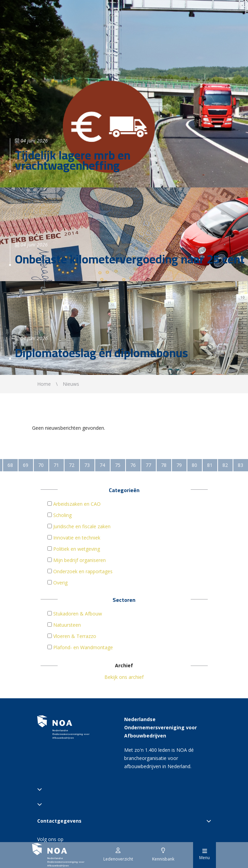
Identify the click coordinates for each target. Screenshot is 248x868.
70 (41, 465)
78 (164, 465)
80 (194, 465)
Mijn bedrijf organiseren (79, 560)
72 (72, 465)
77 (148, 465)
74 (102, 465)
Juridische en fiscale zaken (82, 526)
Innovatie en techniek (77, 538)
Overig (60, 583)
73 (87, 465)
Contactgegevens (124, 821)
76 (133, 465)
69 (26, 465)
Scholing (62, 515)
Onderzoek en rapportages (83, 571)
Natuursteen (67, 625)
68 (10, 465)
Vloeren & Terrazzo (75, 636)
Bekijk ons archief (124, 677)
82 (225, 465)
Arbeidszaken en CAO (77, 504)
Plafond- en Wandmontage (83, 647)
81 (210, 465)
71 (56, 465)
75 (118, 465)
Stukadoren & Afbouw (78, 614)
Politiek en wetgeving (77, 549)
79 (179, 465)
